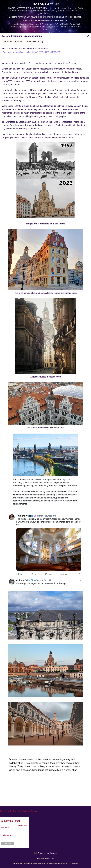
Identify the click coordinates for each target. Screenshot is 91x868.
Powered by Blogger (45, 853)
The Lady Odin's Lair (46, 4)
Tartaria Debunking (34, 41)
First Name (5, 827)
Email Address (7, 835)
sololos (52, 858)
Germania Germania (13, 41)
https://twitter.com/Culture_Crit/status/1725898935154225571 (31, 52)
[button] (88, 37)
